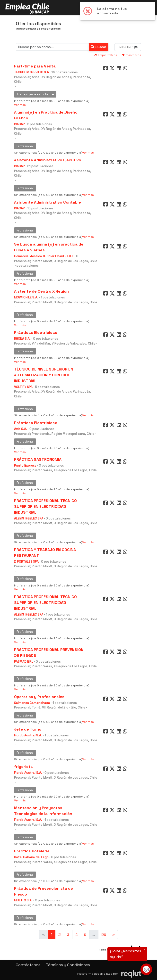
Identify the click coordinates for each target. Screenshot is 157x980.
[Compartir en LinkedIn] (120, 69)
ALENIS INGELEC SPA (29, 518)
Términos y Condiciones (68, 965)
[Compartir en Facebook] (106, 69)
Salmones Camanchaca (32, 703)
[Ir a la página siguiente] (114, 935)
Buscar (99, 47)
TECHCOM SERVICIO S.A (31, 72)
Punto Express (25, 465)
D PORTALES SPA (26, 562)
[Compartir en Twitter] (113, 69)
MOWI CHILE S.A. (26, 297)
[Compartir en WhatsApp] (126, 69)
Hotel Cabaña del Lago (31, 857)
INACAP (19, 124)
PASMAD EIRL (24, 662)
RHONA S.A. (22, 339)
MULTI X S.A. (23, 900)
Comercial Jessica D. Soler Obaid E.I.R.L (44, 256)
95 (104, 935)
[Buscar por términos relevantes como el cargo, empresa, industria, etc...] (52, 47)
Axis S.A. (21, 429)
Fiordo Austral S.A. (28, 735)
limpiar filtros (105, 55)
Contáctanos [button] (28, 965)
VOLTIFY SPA (23, 387)
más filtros (132, 55)
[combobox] (128, 47)
